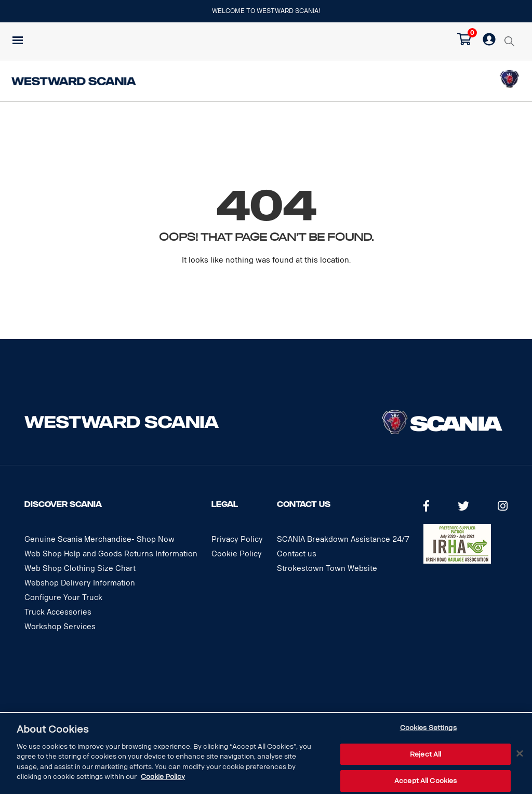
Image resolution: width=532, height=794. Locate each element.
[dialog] (266, 753)
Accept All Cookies (425, 781)
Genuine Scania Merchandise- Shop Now (99, 539)
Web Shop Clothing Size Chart (80, 569)
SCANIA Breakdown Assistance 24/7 (343, 539)
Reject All (425, 754)
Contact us (297, 554)
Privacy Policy (237, 539)
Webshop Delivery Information (80, 583)
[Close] (520, 753)
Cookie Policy (237, 554)
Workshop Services (60, 627)
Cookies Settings (428, 728)
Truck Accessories (58, 612)
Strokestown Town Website (327, 569)
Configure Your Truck (63, 598)
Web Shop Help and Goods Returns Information (111, 554)
